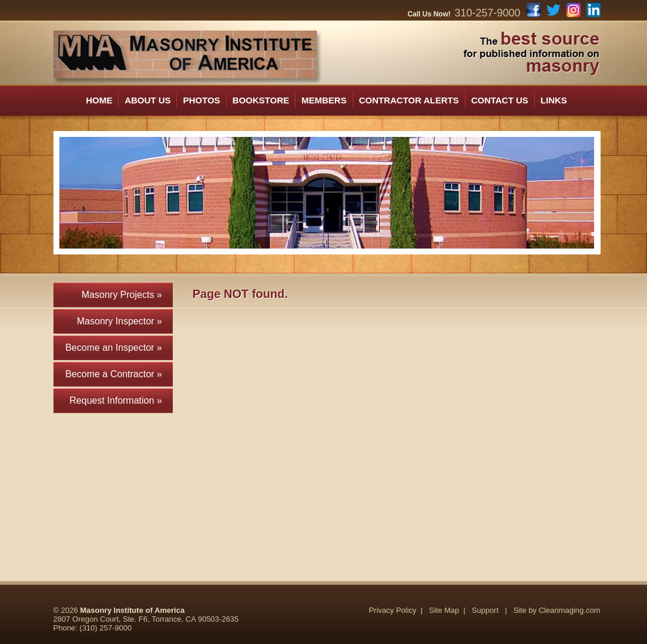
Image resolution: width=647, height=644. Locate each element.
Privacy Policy (393, 610)
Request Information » (121, 400)
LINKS (554, 100)
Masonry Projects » (127, 295)
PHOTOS (201, 100)
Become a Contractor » (119, 374)
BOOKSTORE (261, 100)
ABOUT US (147, 100)
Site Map (444, 610)
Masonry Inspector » (125, 321)
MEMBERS (324, 100)
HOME (99, 100)
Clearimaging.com (570, 610)
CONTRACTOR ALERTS (409, 100)
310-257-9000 (487, 13)
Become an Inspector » (119, 348)
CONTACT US (500, 100)
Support (485, 610)
